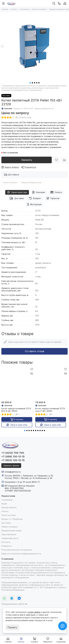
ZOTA (38, 211)
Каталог (14, 9)
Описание (39, 192)
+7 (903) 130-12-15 (13, 460)
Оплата (56, 192)
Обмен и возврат (10, 527)
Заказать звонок (11, 465)
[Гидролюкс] (11, 3)
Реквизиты (6, 546)
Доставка (17, 198)
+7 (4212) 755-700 (13, 453)
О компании (7, 500)
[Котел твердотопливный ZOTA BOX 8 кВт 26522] (18, 384)
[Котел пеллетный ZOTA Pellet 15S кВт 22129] (34, 46)
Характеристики (17, 192)
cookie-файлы (34, 612)
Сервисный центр (10, 538)
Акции (4, 504)
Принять (12, 627)
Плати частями (9, 515)
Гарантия (53, 198)
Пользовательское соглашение (17, 550)
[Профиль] (65, 3)
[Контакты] (59, 3)
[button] (30, 83)
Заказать (27, 160)
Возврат (35, 198)
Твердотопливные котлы (31, 183)
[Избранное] (56, 160)
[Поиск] (54, 3)
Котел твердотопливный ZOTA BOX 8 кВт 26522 (16, 410)
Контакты (6, 542)
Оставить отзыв (35, 351)
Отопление (25, 9)
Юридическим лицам (11, 531)
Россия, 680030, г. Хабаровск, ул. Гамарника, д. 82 (29, 476)
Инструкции (34, 204)
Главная (5, 9)
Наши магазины (9, 534)
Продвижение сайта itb (14, 604)
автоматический (43, 229)
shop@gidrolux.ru (13, 472)
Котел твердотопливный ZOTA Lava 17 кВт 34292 (50, 410)
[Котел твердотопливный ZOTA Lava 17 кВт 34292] (52, 384)
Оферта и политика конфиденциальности (21, 554)
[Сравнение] (64, 160)
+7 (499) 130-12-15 (13, 457)
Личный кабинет (9, 507)
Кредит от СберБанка (12, 519)
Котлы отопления (39, 9)
